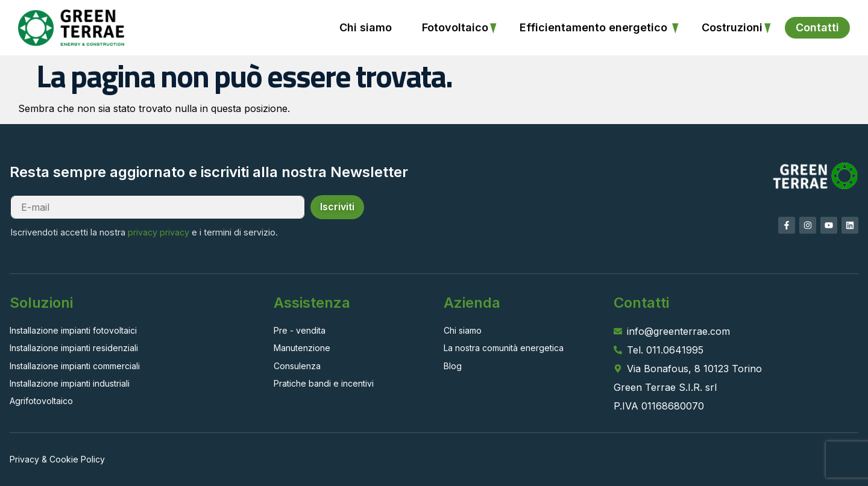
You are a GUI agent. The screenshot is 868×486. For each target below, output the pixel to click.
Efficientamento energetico (595, 27)
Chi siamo (366, 27)
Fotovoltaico (455, 27)
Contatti (817, 27)
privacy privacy (159, 232)
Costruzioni (732, 27)
